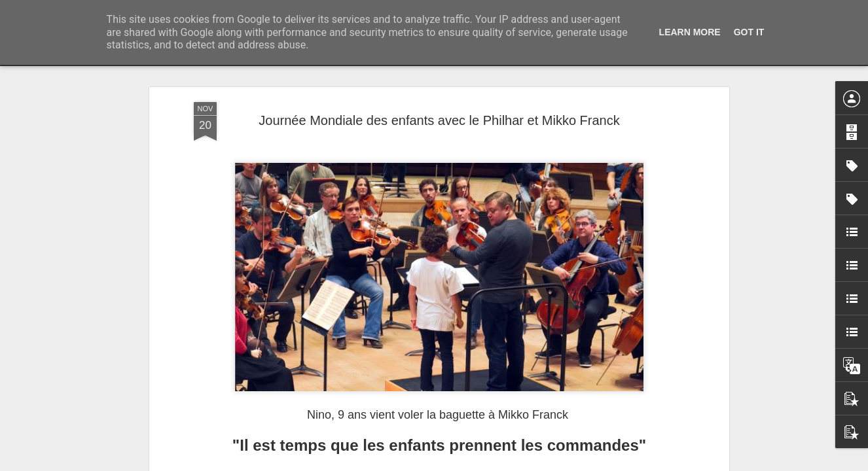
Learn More (690, 32)
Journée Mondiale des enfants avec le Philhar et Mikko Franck (439, 120)
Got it (749, 32)
